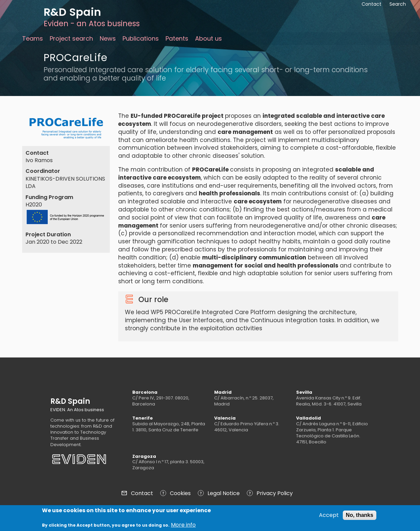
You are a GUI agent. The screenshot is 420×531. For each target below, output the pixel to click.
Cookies (180, 493)
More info (183, 525)
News (108, 38)
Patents (177, 38)
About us (208, 38)
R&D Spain (72, 12)
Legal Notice (224, 493)
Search (398, 4)
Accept (329, 516)
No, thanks (360, 515)
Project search (71, 38)
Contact (142, 493)
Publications (141, 38)
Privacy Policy (275, 493)
